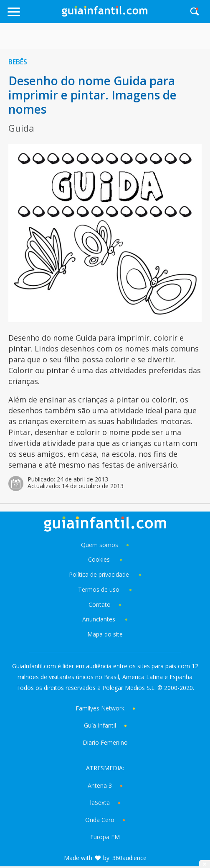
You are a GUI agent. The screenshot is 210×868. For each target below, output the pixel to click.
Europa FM (105, 837)
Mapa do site (105, 634)
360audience (129, 858)
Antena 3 (100, 785)
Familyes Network (100, 708)
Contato (100, 605)
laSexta (100, 803)
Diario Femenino (105, 742)
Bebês (18, 62)
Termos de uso (99, 589)
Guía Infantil (100, 725)
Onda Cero (100, 820)
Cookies (100, 559)
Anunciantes (99, 619)
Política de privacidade (100, 574)
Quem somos (100, 545)
